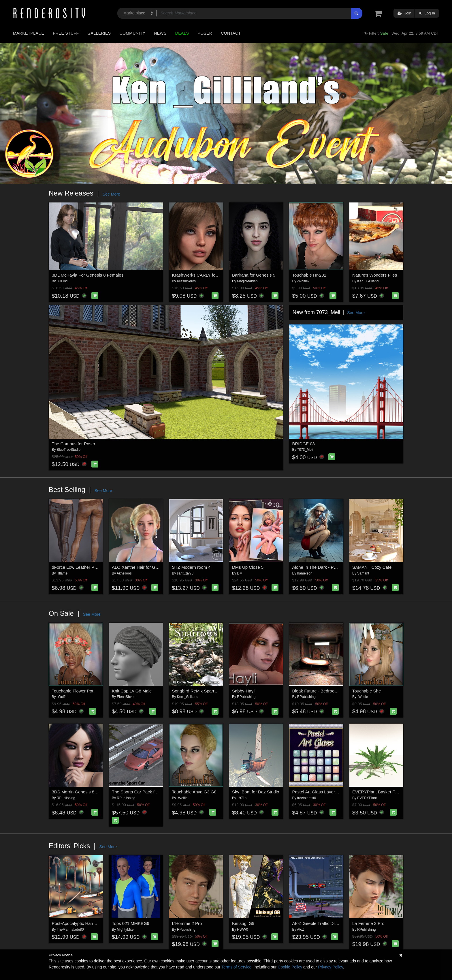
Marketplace (29, 33)
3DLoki (62, 281)
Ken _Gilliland (368, 281)
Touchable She (367, 691)
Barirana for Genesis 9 (254, 275)
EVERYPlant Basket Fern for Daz (384, 792)
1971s (242, 798)
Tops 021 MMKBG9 (131, 923)
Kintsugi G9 (243, 923)
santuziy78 (185, 573)
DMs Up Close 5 (248, 567)
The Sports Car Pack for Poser (141, 792)
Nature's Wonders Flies (375, 275)
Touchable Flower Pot (73, 691)
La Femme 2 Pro (368, 923)
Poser (205, 33)
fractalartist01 (308, 798)
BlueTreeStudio (69, 450)
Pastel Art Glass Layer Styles (320, 792)
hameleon (305, 573)
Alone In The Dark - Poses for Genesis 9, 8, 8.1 (338, 567)
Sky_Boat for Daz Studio (256, 792)
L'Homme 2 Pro (187, 923)
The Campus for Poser (74, 444)
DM (240, 573)
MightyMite (125, 930)
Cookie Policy (290, 967)
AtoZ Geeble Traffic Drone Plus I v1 (326, 923)
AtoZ (301, 930)
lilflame (62, 573)
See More (111, 194)
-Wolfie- (303, 281)
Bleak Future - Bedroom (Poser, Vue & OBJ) (335, 691)
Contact (231, 33)
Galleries (99, 33)
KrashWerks (186, 281)
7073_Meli (305, 450)
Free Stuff (66, 33)
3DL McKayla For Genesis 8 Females (88, 275)
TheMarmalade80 (70, 930)
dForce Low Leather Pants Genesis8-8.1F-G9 (96, 567)
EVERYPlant (367, 798)
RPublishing (246, 697)
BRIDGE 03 (304, 444)
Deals (182, 33)
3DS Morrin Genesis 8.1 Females (84, 792)
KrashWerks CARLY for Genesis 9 (205, 275)
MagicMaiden (247, 281)
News (160, 33)
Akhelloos (124, 573)
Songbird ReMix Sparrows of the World (209, 691)
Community (133, 33)
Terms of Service (236, 967)
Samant (363, 573)
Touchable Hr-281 (309, 275)
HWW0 (242, 930)
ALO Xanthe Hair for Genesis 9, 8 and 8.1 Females (161, 567)
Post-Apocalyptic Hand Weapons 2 (85, 923)
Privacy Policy (330, 967)
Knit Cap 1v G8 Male (132, 691)
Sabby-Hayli (244, 691)
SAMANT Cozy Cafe (372, 567)
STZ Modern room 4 (191, 567)
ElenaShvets (126, 697)
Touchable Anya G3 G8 (194, 792)
